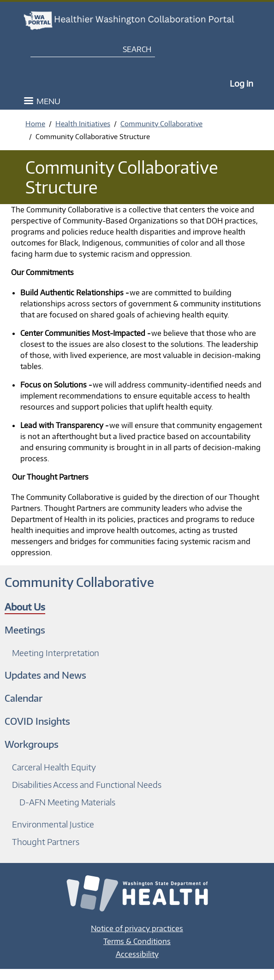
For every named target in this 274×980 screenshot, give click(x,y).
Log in (241, 83)
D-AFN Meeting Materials (67, 802)
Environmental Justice (53, 824)
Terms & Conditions (137, 941)
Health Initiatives (83, 123)
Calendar (24, 698)
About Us (25, 607)
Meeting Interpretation (56, 653)
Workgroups (32, 744)
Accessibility (137, 954)
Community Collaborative (161, 123)
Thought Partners (46, 842)
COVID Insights (37, 721)
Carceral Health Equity (54, 767)
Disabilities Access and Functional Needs (87, 784)
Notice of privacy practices (137, 928)
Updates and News (45, 675)
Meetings (25, 630)
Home (35, 123)
